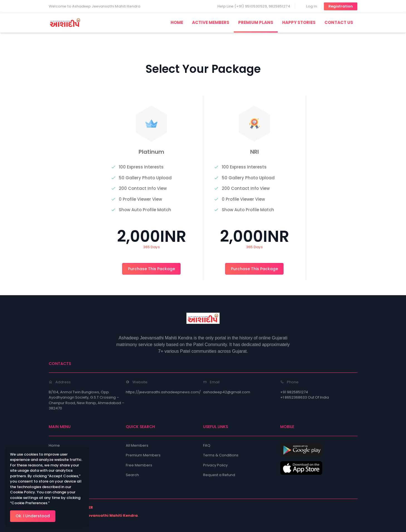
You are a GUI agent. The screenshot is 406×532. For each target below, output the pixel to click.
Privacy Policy (215, 465)
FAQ (207, 445)
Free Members (139, 465)
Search (132, 475)
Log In (312, 6)
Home (54, 445)
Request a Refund (219, 475)
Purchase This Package (152, 269)
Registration (341, 6)
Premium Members (143, 455)
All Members (137, 445)
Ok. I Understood (33, 516)
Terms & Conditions (221, 455)
